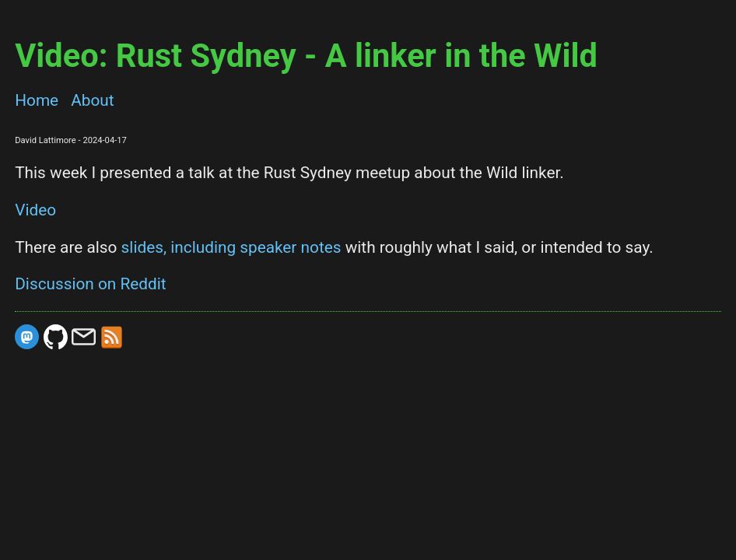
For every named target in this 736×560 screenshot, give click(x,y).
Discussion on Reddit (90, 284)
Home (37, 100)
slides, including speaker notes (231, 247)
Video (35, 210)
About (92, 100)
